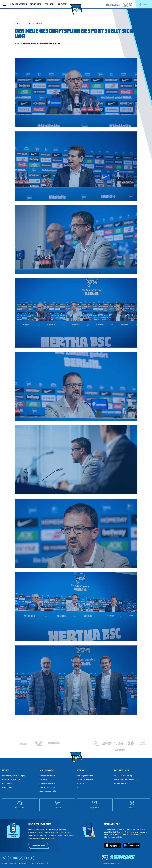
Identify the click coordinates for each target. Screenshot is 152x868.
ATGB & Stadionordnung (123, 776)
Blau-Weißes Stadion (47, 787)
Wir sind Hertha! (120, 783)
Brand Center (7, 787)
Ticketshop (36, 4)
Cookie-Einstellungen (37, 863)
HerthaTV (62, 4)
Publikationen (7, 783)
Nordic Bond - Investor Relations (126, 780)
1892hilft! (43, 780)
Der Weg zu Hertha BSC (85, 780)
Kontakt (5, 863)
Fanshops (80, 783)
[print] (47, 863)
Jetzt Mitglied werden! (85, 776)
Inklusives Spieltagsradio (11, 780)
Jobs (79, 787)
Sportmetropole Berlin (48, 791)
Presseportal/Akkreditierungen (13, 776)
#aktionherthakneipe (47, 783)
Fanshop (49, 4)
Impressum (13, 863)
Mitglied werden (18, 4)
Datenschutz (23, 863)
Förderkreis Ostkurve (47, 776)
